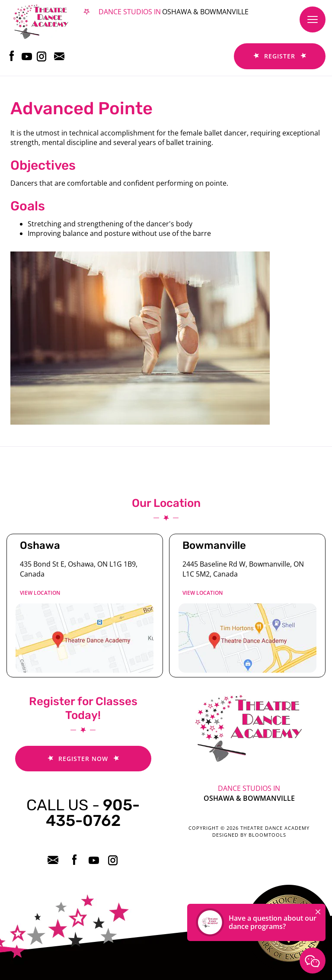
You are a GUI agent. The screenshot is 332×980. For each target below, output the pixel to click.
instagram (42, 56)
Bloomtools (267, 835)
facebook (12, 56)
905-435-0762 (83, 813)
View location (40, 593)
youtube (27, 56)
